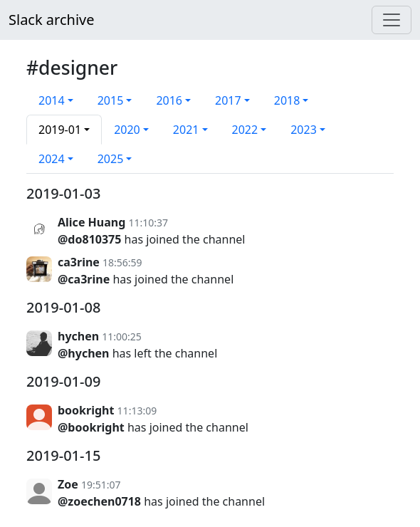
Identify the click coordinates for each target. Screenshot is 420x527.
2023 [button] (304, 130)
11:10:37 (149, 223)
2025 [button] (111, 159)
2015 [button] (111, 100)
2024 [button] (52, 159)
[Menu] (392, 20)
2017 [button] (228, 100)
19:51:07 (101, 485)
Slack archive (51, 20)
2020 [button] (127, 130)
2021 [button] (186, 130)
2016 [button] (169, 100)
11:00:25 (122, 336)
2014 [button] (52, 100)
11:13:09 (137, 411)
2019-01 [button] (60, 130)
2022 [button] (245, 130)
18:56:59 (122, 262)
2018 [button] (287, 100)
